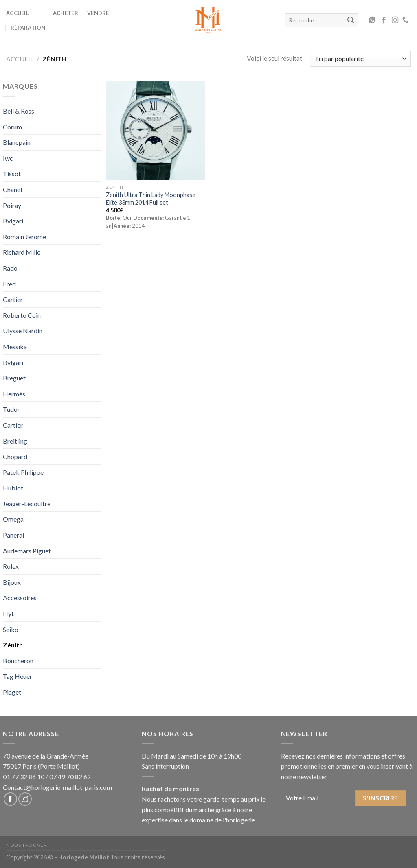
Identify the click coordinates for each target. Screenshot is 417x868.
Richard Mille (22, 252)
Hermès (14, 394)
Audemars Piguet (27, 551)
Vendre (98, 13)
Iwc (8, 158)
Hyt (8, 613)
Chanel (12, 189)
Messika (15, 347)
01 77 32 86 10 (24, 777)
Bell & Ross (19, 111)
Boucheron (18, 661)
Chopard (15, 456)
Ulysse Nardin (23, 331)
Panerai (13, 535)
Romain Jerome (24, 237)
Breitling (15, 441)
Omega (13, 519)
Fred (9, 284)
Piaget (12, 692)
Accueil (18, 13)
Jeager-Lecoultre (27, 504)
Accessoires (20, 598)
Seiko (11, 629)
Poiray (12, 205)
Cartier (13, 299)
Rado (10, 268)
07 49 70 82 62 (70, 777)
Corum (12, 127)
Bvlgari (13, 221)
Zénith (13, 645)
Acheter (66, 13)
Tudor (11, 409)
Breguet (14, 378)
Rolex (11, 566)
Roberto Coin (22, 315)
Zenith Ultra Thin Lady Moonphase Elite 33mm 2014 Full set (151, 199)
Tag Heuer (18, 676)
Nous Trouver (26, 845)
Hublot (13, 488)
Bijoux (12, 582)
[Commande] (360, 59)
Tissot (12, 174)
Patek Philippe (23, 472)
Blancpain (17, 142)
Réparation (28, 28)
